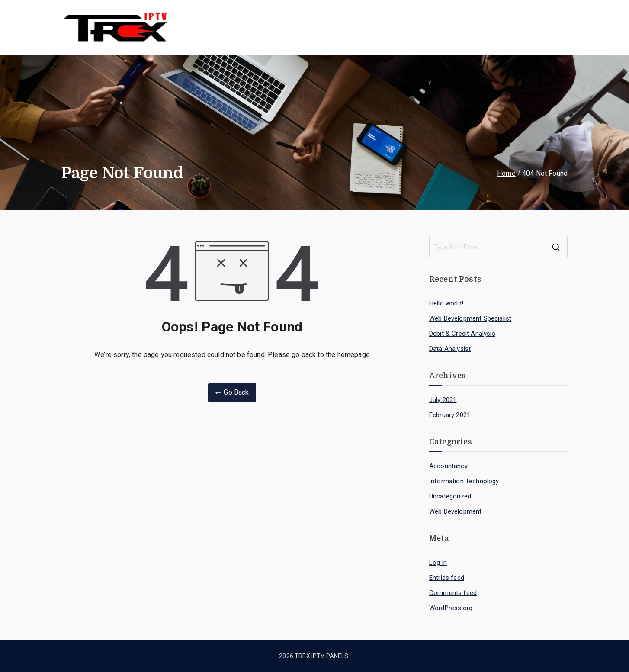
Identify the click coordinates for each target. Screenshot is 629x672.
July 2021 (443, 400)
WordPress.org (451, 608)
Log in (438, 563)
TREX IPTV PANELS (322, 656)
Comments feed (453, 593)
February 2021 (450, 415)
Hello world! (446, 303)
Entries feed (447, 578)
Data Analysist (450, 349)
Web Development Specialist (470, 318)
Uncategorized (450, 496)
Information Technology (464, 481)
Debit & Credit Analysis (462, 334)
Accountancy (448, 466)
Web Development (455, 511)
